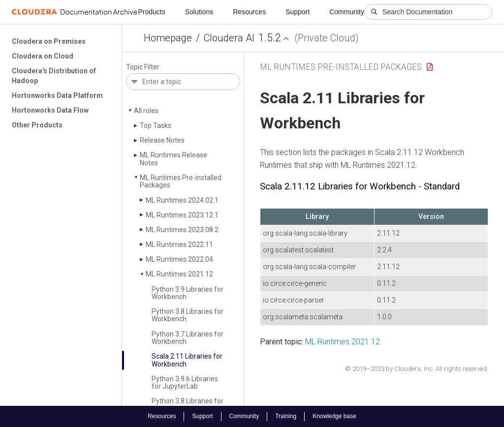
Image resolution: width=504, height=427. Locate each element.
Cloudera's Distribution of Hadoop (54, 76)
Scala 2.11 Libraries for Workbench (187, 360)
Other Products (37, 125)
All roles (146, 111)
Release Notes (162, 140)
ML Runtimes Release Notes (173, 159)
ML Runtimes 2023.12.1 (182, 215)
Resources (249, 12)
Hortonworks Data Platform (57, 95)
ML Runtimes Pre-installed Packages (181, 181)
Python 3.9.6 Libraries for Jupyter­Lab (185, 382)
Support (298, 12)
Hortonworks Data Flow (50, 110)
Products (151, 12)
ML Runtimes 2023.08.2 (182, 230)
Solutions (199, 12)
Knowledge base (334, 416)
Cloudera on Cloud (43, 56)
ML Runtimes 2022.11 (179, 244)
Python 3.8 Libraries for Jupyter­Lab (188, 405)
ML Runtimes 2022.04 (179, 259)
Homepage (168, 38)
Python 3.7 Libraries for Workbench (188, 338)
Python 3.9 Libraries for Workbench (188, 293)
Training (286, 416)
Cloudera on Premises (49, 41)
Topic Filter (143, 67)
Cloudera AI (229, 38)
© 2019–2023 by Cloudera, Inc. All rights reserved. (417, 369)
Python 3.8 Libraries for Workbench (188, 315)
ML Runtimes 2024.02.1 (182, 200)
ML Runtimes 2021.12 (179, 274)
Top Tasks (156, 125)
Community (347, 12)
